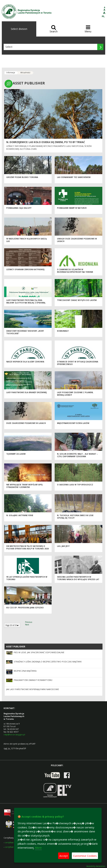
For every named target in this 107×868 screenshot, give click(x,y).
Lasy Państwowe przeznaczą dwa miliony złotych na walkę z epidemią (26, 302)
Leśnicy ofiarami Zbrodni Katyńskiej (25, 269)
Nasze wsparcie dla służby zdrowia (25, 362)
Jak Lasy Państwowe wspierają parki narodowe (32, 689)
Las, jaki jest (63, 546)
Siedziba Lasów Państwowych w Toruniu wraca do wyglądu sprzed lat (78, 578)
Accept (64, 856)
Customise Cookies (85, 856)
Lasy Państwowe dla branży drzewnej (27, 392)
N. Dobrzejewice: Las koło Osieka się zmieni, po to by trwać (46, 142)
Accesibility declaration (96, 866)
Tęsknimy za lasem (16, 454)
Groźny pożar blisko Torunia (22, 177)
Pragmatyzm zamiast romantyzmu (33, 680)
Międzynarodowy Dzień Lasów (73, 423)
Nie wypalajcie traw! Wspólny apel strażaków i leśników (25, 486)
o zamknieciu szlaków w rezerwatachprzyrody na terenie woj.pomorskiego (75, 272)
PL (103, 16)
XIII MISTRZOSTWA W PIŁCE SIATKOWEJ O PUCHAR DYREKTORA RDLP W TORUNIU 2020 (28, 547)
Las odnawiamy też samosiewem (74, 177)
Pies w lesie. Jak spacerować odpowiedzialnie (39, 652)
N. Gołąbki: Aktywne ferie (20, 515)
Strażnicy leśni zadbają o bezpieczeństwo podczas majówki (48, 662)
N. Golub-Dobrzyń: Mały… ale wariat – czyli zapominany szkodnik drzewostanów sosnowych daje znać (77, 457)
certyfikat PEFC (12, 847)
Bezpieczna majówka (25, 671)
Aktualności (25, 73)
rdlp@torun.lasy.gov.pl (14, 734)
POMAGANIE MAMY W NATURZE (72, 208)
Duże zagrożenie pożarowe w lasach (26, 423)
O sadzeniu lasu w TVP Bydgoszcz (75, 485)
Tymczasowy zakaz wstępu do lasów (77, 300)
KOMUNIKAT (63, 331)
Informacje (11, 73)
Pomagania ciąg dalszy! (19, 208)
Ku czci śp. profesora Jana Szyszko (25, 608)
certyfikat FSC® (12, 842)
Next (27, 625)
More (38, 848)
